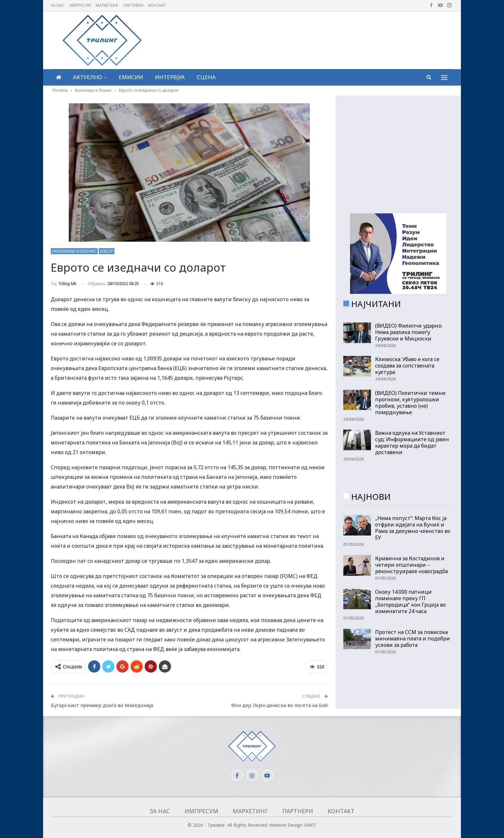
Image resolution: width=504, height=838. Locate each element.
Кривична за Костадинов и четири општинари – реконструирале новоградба (411, 565)
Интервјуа (170, 77)
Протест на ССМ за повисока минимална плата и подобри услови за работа (413, 638)
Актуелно (88, 77)
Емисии (131, 77)
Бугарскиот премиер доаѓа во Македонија (102, 705)
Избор (107, 251)
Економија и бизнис (74, 251)
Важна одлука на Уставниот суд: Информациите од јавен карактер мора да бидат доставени (412, 442)
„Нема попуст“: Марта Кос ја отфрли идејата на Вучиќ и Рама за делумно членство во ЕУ (413, 528)
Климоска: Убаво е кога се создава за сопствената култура (407, 366)
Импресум (80, 5)
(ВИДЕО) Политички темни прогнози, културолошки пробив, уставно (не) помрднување (410, 403)
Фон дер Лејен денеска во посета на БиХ (279, 705)
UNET (310, 825)
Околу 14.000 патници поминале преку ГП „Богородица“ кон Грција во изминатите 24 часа (410, 601)
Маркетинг (107, 5)
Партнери (133, 5)
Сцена (206, 77)
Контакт (157, 5)
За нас (58, 5)
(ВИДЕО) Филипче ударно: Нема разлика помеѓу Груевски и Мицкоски (409, 332)
